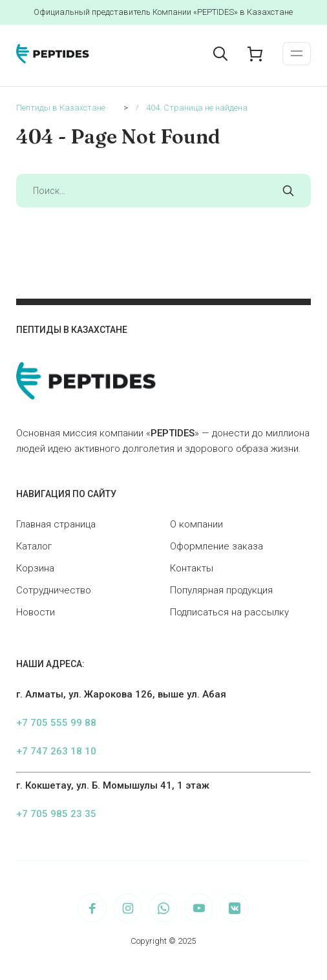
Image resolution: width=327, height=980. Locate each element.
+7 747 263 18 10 (56, 751)
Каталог (34, 546)
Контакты (192, 568)
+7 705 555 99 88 (56, 723)
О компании (196, 524)
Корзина (35, 568)
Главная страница (56, 524)
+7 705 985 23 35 (56, 814)
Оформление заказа (216, 546)
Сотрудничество (54, 590)
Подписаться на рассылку (229, 612)
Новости (36, 612)
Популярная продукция (221, 590)
